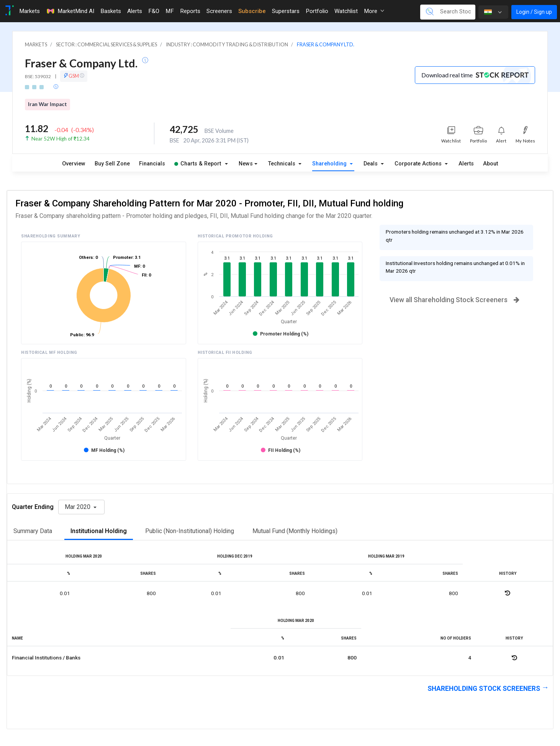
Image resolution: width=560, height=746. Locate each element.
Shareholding (330, 164)
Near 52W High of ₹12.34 (61, 139)
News (246, 164)
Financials (152, 164)
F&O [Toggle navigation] (154, 11)
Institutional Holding (99, 531)
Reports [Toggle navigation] (190, 11)
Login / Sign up (534, 12)
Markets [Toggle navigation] (29, 11)
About (490, 164)
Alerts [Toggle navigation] (135, 11)
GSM (74, 76)
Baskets (111, 11)
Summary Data (33, 531)
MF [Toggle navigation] (170, 11)
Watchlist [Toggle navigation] (346, 11)
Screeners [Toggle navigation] (219, 11)
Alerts (466, 164)
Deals (371, 164)
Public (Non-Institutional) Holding (190, 531)
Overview (74, 164)
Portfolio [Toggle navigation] (317, 11)
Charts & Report (198, 164)
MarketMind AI (70, 11)
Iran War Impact (47, 104)
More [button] (374, 11)
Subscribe (252, 11)
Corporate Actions (419, 164)
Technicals (282, 164)
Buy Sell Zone (112, 164)
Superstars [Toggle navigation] (286, 11)
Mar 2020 (78, 507)
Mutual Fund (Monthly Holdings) (295, 531)
